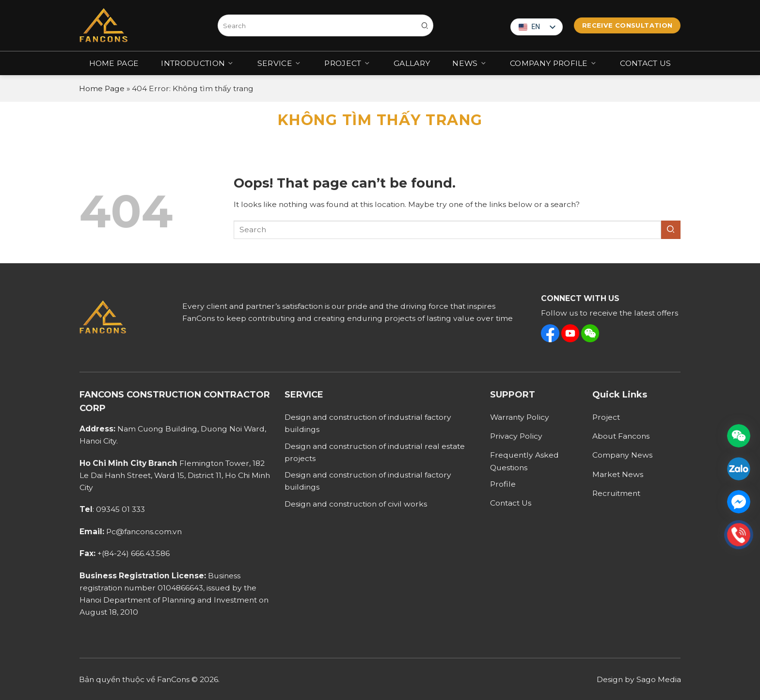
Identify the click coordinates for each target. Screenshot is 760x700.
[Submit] (425, 25)
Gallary (412, 63)
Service (280, 63)
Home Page (114, 63)
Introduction (198, 63)
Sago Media (659, 679)
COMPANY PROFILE (554, 63)
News (470, 63)
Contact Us (645, 63)
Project (348, 63)
